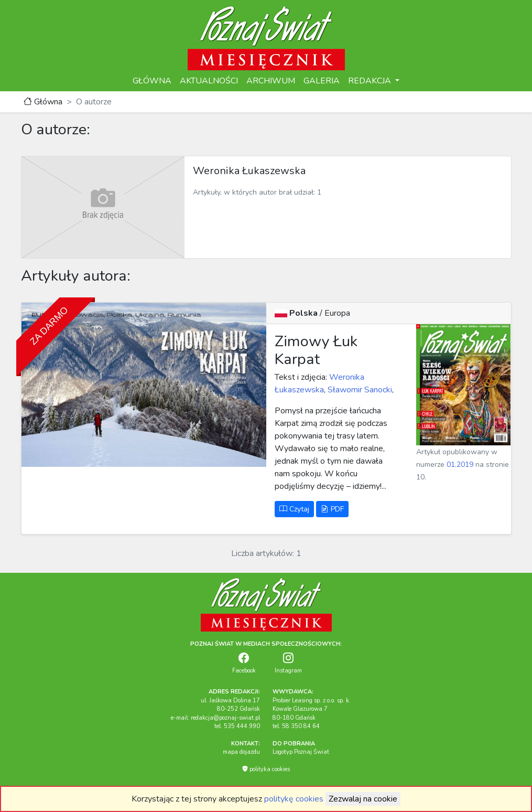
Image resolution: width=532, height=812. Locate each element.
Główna (43, 102)
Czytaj (294, 509)
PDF (332, 509)
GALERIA (322, 81)
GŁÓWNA (152, 81)
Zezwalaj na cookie (363, 799)
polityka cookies (266, 769)
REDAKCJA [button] (371, 81)
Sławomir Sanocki (360, 390)
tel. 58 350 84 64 (296, 726)
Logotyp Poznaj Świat (301, 752)
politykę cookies (294, 799)
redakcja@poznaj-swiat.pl (225, 718)
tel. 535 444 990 (237, 726)
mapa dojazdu (241, 752)
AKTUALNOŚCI (209, 81)
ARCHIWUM (271, 81)
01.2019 (460, 464)
